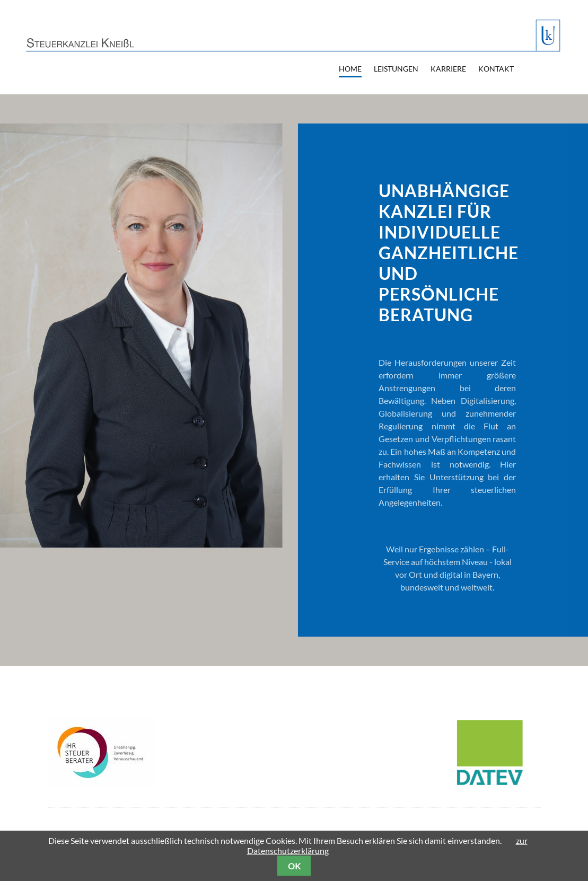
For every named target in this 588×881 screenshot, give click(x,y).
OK (294, 866)
